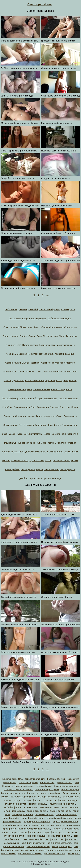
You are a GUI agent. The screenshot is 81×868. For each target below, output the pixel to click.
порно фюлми (54, 825)
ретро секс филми (69, 832)
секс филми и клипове (38, 846)
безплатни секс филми (22, 793)
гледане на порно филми (27, 800)
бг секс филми (44, 786)
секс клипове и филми (60, 836)
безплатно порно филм (48, 793)
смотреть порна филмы (33, 850)
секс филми (51, 839)
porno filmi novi (65, 782)
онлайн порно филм (14, 811)
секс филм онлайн (32, 839)
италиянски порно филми (62, 804)
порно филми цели (34, 825)
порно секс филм (44, 814)
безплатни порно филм (47, 790)
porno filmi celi (47, 782)
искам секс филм (37, 804)
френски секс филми (55, 854)
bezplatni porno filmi (35, 779)
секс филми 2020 (68, 839)
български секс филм (49, 797)
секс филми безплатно (59, 843)
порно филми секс (12, 825)
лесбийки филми (12, 807)
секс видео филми (36, 836)
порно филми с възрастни (37, 822)
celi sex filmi (74, 779)
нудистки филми (70, 807)
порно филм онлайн (66, 814)
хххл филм (74, 854)
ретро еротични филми (23, 832)
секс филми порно (62, 846)
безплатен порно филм (66, 786)
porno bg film (10, 782)
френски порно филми (29, 854)
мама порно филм (50, 807)
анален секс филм (24, 786)
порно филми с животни (65, 822)
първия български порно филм (34, 829)
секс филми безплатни (33, 843)
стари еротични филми (60, 850)
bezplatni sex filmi (56, 779)
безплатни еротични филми (18, 790)
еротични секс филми (54, 800)
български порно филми (23, 797)
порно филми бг (10, 818)
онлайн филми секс (60, 811)
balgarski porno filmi (12, 779)
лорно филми (31, 807)
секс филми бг (12, 843)
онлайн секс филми (37, 811)
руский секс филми (14, 836)
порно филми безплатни (59, 818)
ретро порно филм (47, 832)
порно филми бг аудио (32, 818)
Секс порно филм (40, 4)
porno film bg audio (28, 782)
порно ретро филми (23, 814)
